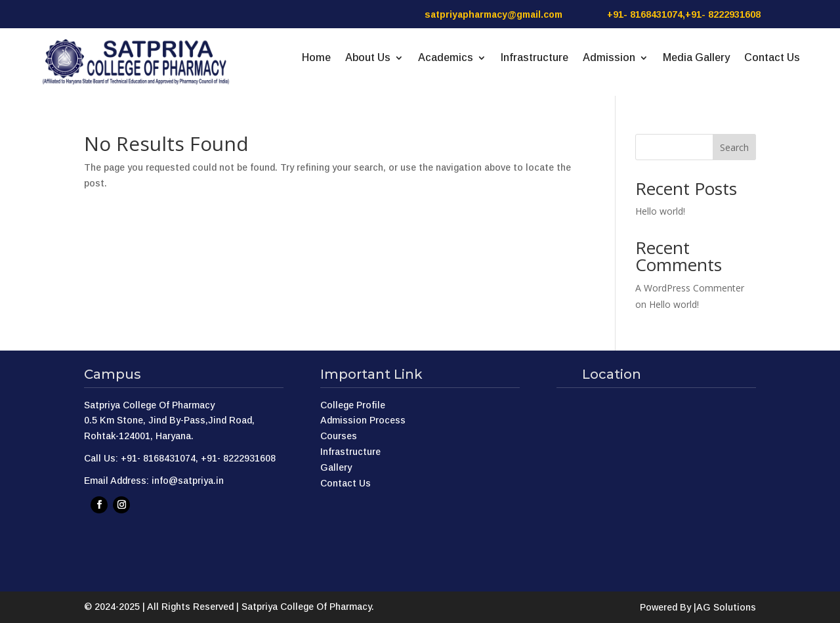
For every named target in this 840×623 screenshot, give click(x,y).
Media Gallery (696, 58)
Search (734, 147)
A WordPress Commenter (690, 288)
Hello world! (660, 211)
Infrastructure (535, 58)
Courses (339, 436)
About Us (368, 58)
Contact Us (772, 58)
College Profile (353, 405)
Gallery (336, 467)
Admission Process (363, 420)
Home (316, 58)
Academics (446, 58)
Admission (609, 58)
